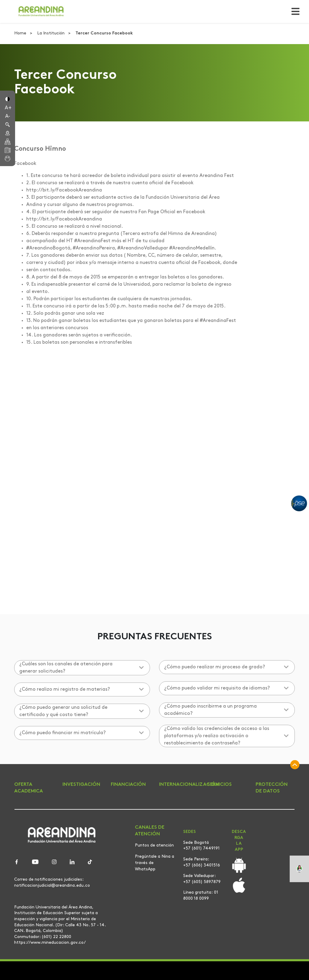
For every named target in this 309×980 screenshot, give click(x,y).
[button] (8, 98)
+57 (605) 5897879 (202, 882)
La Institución (51, 33)
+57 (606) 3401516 (202, 865)
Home (21, 33)
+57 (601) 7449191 (201, 848)
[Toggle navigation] (294, 11)
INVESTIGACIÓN (81, 785)
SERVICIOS (220, 785)
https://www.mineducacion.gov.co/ (50, 943)
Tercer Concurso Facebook (104, 33)
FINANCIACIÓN (128, 785)
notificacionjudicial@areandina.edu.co (52, 885)
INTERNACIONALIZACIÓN (189, 785)
